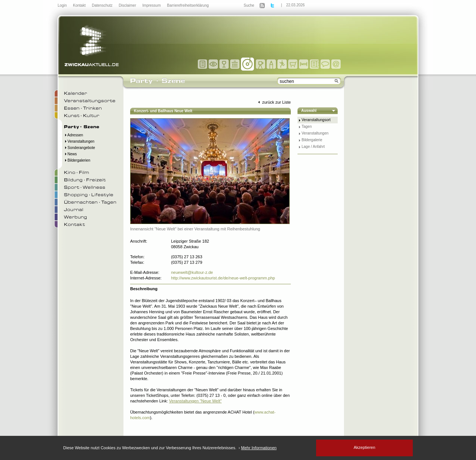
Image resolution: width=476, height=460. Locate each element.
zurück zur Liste (274, 102)
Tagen (307, 127)
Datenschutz (103, 5)
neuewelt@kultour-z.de (192, 272)
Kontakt (80, 5)
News (70, 154)
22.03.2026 (295, 5)
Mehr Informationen (259, 448)
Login (63, 5)
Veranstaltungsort (316, 120)
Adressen (73, 135)
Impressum (152, 5)
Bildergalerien (77, 160)
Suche (249, 5)
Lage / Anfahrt (313, 147)
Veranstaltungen (79, 141)
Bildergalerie (312, 140)
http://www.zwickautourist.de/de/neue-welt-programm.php (223, 278)
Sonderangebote (80, 148)
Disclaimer (128, 5)
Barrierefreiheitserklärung (188, 5)
